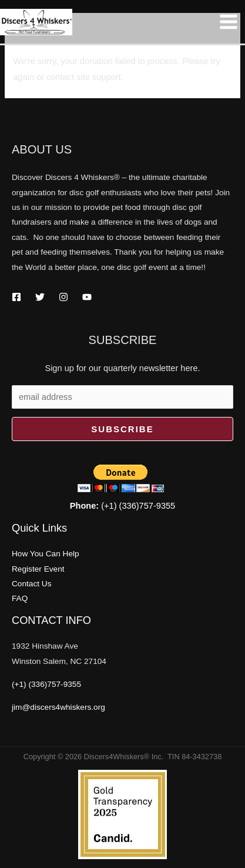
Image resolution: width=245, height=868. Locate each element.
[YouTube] (87, 297)
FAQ (20, 598)
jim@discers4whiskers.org (58, 707)
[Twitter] (40, 297)
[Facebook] (16, 297)
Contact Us (32, 584)
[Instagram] (63, 297)
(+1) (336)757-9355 (122, 506)
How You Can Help (46, 554)
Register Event (38, 569)
